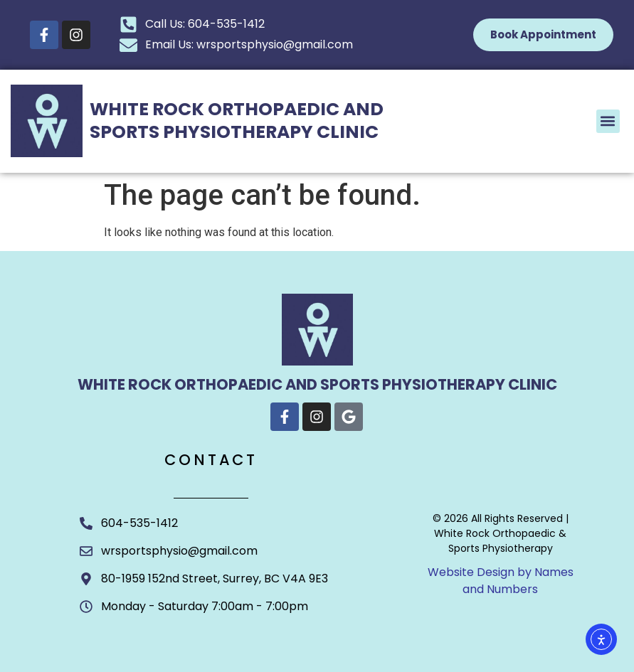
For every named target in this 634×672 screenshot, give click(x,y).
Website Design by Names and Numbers (501, 581)
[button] (608, 121)
